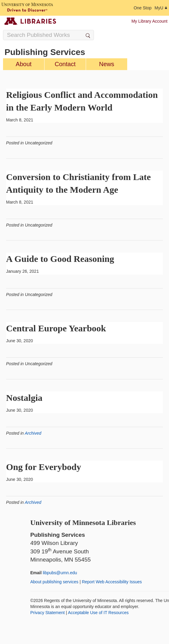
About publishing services (54, 582)
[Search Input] (48, 35)
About (24, 64)
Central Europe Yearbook (56, 328)
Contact (65, 64)
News (107, 64)
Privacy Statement (48, 613)
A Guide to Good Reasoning (60, 259)
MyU (161, 8)
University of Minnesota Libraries (83, 523)
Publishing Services (45, 52)
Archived (33, 433)
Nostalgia (24, 398)
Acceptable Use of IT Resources (98, 613)
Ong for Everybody (44, 467)
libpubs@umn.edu (60, 573)
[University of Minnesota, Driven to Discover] (27, 8)
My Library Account (149, 21)
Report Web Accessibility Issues (112, 582)
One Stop (142, 8)
